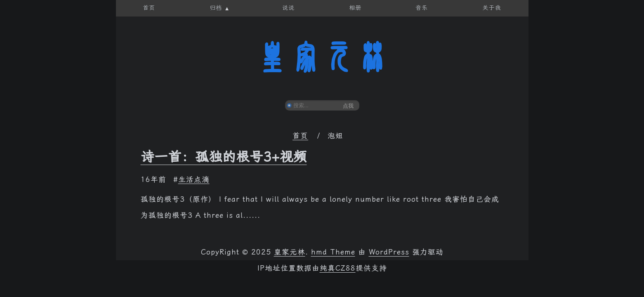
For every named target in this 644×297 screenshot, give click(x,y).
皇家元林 (322, 57)
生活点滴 (194, 179)
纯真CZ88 (338, 268)
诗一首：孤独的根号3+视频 (224, 157)
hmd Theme (333, 252)
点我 (348, 106)
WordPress (389, 252)
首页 (300, 136)
